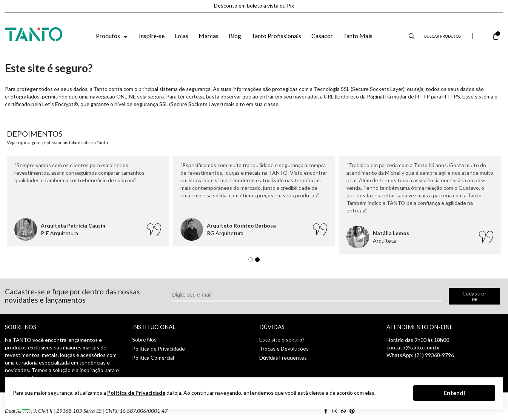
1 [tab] (252, 262)
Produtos (112, 36)
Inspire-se (152, 36)
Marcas (209, 36)
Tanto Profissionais (276, 36)
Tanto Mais (358, 36)
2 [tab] (259, 262)
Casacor (322, 36)
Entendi (454, 393)
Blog (235, 36)
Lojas (182, 36)
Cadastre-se (474, 296)
